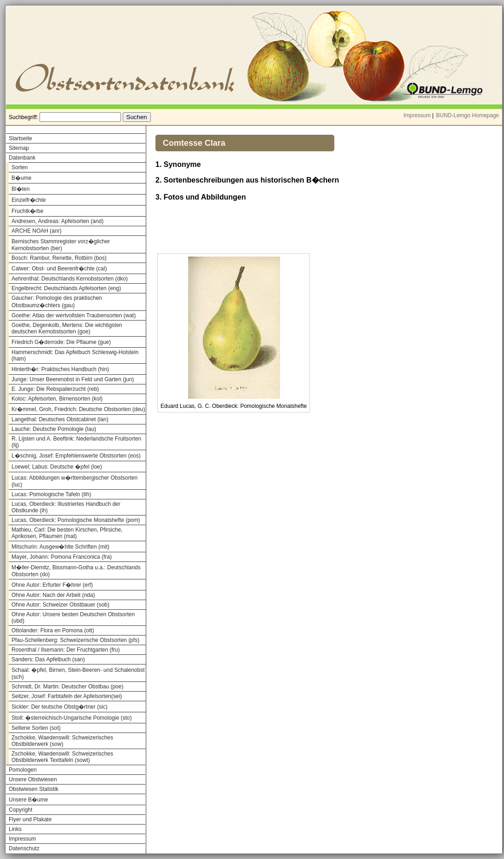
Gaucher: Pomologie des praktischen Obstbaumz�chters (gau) (57, 302)
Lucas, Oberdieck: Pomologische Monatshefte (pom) (76, 520)
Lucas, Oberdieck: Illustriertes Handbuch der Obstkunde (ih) (66, 507)
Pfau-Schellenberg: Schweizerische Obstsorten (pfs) (75, 640)
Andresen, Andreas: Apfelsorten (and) (57, 221)
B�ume (21, 178)
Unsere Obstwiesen (33, 779)
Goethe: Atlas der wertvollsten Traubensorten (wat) (74, 315)
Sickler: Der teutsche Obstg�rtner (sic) (60, 707)
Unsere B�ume (28, 800)
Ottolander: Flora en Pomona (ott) (53, 630)
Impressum (417, 115)
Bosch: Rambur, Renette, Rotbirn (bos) (59, 258)
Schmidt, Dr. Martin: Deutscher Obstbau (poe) (67, 687)
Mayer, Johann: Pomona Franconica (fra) (62, 557)
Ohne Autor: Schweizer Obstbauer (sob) (60, 605)
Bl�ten (20, 189)
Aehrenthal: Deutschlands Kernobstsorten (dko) (70, 279)
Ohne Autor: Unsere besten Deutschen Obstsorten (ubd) (73, 618)
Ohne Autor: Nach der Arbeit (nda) (53, 595)
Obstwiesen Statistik (34, 789)
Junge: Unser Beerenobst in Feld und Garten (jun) (73, 379)
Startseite (20, 138)
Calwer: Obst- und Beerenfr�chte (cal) (59, 269)
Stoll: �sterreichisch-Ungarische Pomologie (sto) (72, 718)
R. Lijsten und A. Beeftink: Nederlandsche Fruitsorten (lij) (76, 442)
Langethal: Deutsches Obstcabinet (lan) (60, 419)
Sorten (20, 167)
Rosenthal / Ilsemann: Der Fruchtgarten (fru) (66, 650)
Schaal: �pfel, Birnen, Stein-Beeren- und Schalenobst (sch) (78, 673)
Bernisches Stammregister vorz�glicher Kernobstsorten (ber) (61, 245)
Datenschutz (24, 848)
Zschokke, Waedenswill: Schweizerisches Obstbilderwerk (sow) (62, 741)
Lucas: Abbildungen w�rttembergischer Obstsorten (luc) (74, 481)
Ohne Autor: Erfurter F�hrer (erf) (52, 585)
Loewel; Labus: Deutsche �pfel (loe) (57, 467)
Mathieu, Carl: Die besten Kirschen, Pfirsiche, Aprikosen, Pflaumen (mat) (67, 533)
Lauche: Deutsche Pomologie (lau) (54, 429)
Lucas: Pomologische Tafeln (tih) (51, 494)
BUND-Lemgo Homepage (467, 115)
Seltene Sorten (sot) (36, 728)
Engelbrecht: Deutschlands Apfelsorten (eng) (66, 288)
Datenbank (22, 158)
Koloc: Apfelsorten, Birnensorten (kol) (57, 399)
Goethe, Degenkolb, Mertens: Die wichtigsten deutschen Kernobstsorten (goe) (67, 328)
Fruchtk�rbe (27, 211)
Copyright (20, 810)
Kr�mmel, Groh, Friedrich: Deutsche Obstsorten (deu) (78, 409)
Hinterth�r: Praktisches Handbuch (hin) (60, 369)
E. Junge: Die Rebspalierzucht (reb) (55, 389)
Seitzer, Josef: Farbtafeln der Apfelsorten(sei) (67, 696)
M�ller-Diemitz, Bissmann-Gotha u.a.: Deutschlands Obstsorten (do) (76, 571)
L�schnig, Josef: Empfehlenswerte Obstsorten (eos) (76, 456)
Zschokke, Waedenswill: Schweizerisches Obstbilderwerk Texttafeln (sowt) (62, 757)
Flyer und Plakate (30, 819)
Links (15, 829)
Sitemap (19, 148)
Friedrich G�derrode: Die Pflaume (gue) (61, 342)
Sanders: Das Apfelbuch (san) (48, 659)
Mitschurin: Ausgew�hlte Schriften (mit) (60, 547)
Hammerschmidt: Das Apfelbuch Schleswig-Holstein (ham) (75, 355)
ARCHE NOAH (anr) (37, 231)
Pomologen (23, 770)
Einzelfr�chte (29, 200)
